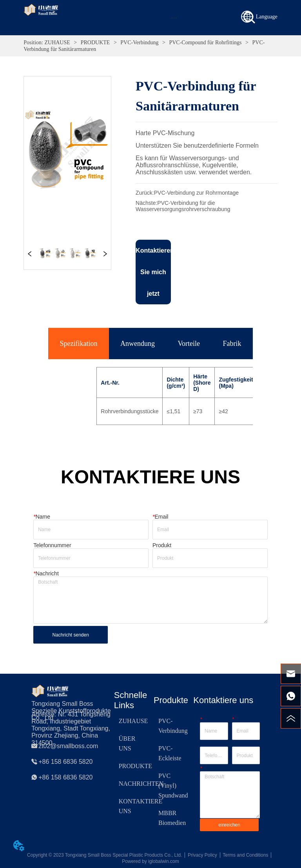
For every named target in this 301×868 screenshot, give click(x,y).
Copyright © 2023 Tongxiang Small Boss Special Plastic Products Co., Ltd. (105, 855)
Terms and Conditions (245, 855)
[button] (174, 18)
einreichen (229, 825)
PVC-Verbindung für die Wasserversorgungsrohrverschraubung (183, 206)
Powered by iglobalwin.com (150, 861)
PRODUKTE (95, 42)
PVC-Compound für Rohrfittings (205, 42)
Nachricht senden (70, 635)
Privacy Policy (202, 855)
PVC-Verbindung (140, 42)
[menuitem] (174, 18)
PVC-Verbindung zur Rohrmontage (196, 193)
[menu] (174, 18)
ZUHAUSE (57, 42)
